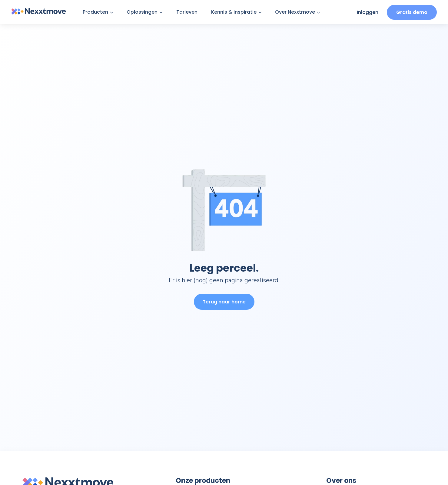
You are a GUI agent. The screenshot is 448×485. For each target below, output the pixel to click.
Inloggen (368, 12)
